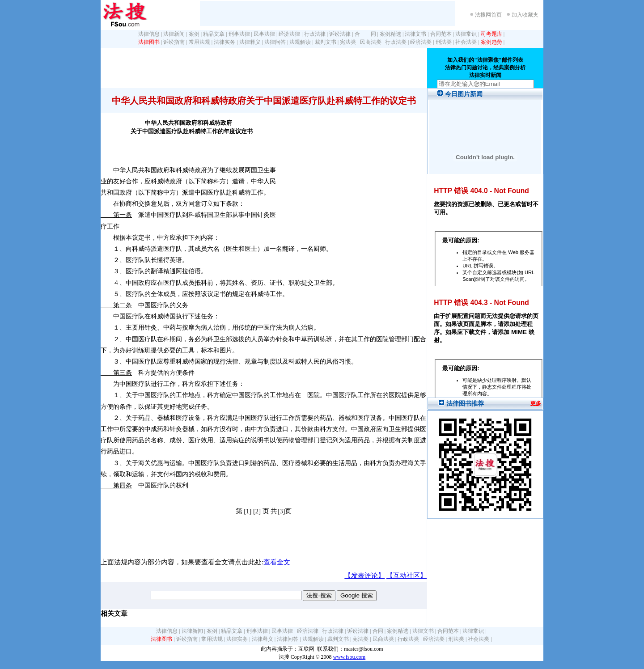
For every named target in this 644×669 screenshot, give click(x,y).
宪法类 (348, 42)
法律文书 (415, 34)
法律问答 (275, 42)
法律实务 (225, 42)
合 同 (365, 34)
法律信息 (149, 34)
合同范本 (441, 34)
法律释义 (250, 42)
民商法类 (371, 42)
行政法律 (315, 34)
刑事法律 (239, 34)
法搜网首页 (488, 15)
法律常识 (466, 34)
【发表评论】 (364, 576)
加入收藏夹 (525, 15)
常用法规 (199, 42)
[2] (257, 511)
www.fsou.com (350, 657)
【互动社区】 (407, 576)
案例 (194, 34)
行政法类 (396, 42)
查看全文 (277, 562)
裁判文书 (326, 42)
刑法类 (444, 42)
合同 (378, 631)
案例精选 (390, 34)
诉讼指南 (174, 42)
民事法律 (264, 34)
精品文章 (214, 34)
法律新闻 (174, 34)
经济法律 (289, 34)
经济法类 (421, 42)
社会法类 (466, 42)
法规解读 (300, 42)
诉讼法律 (340, 34)
